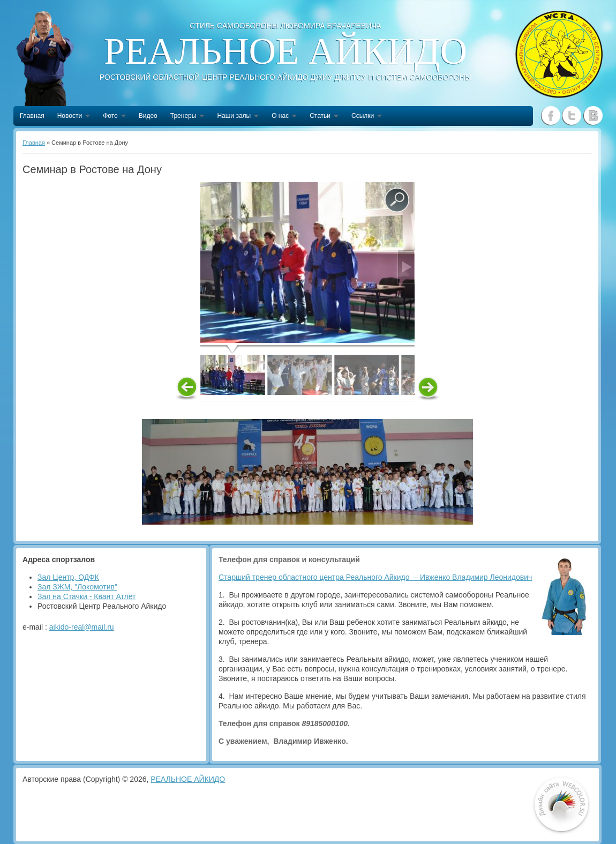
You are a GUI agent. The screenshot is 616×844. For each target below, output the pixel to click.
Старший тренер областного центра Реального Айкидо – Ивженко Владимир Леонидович (375, 577)
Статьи (321, 117)
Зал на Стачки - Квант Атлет (87, 596)
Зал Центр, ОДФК (68, 577)
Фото (111, 117)
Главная (32, 116)
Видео (148, 116)
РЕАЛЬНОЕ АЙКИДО (188, 779)
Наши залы (235, 117)
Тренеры (184, 117)
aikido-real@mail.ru (82, 627)
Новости (70, 117)
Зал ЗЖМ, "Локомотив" (77, 587)
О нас (281, 117)
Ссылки (363, 117)
